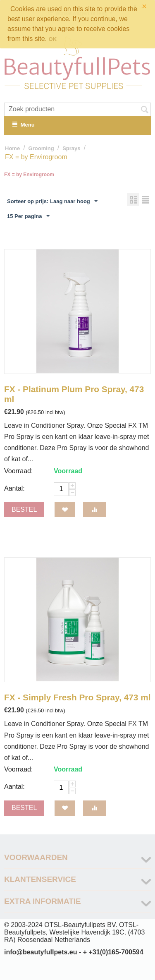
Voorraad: (18, 471)
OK (53, 39)
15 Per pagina (28, 216)
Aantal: (14, 488)
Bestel (24, 509)
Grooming (41, 148)
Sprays (71, 148)
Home (12, 148)
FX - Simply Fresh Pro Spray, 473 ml (77, 697)
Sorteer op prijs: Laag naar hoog (52, 201)
